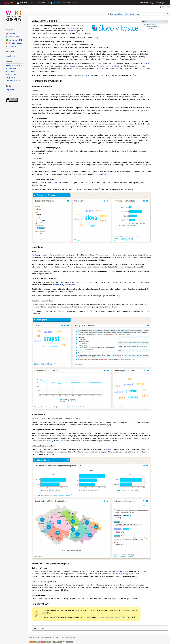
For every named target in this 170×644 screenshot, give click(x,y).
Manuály (12, 34)
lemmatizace (70, 66)
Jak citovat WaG (150, 29)
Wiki (58, 3)
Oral (109, 449)
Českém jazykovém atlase (42, 441)
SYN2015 (106, 174)
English (163, 3)
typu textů (55, 183)
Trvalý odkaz (10, 78)
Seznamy (12, 46)
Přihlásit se (166, 7)
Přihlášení (144, 3)
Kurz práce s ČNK (16, 40)
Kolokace (35, 255)
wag (42, 628)
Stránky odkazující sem (14, 66)
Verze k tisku (10, 56)
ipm (67, 135)
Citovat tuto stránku (13, 80)
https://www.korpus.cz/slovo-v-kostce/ (72, 75)
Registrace (154, 3)
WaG (33, 3)
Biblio (75, 3)
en (13, 90)
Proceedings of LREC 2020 (113, 617)
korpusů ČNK (72, 31)
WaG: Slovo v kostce (150, 25)
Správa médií (11, 72)
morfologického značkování (110, 66)
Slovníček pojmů (15, 43)
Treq (50, 3)
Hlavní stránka (11, 75)
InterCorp (119, 571)
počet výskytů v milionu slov (66, 285)
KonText (41, 3)
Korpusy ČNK (14, 37)
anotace (146, 63)
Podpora (66, 3)
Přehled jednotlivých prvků (153, 27)
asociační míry (123, 257)
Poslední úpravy (12, 69)
